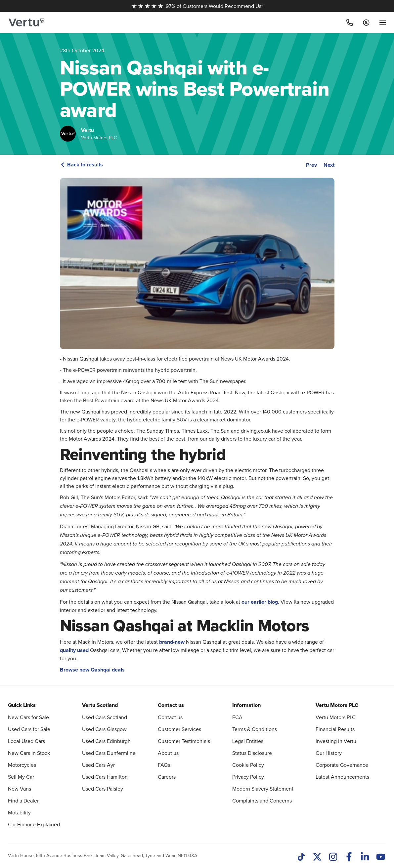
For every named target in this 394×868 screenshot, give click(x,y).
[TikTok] (301, 857)
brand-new (172, 642)
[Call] (350, 22)
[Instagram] (333, 857)
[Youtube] (381, 857)
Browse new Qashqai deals (92, 670)
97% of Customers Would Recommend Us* (197, 6)
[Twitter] (317, 857)
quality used (74, 650)
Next (329, 165)
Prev (311, 165)
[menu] (380, 22)
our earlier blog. (260, 602)
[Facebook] (349, 857)
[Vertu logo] (26, 22)
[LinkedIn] (365, 857)
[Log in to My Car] (366, 22)
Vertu (88, 130)
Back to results (81, 165)
